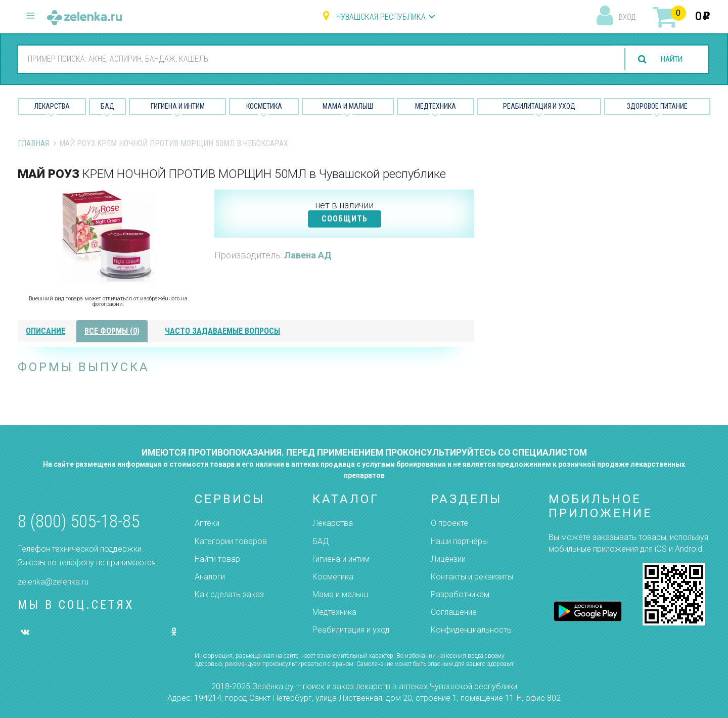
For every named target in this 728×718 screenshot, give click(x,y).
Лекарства (52, 106)
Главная (33, 143)
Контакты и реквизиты (472, 577)
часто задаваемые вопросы (222, 331)
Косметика (264, 106)
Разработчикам (460, 594)
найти (669, 59)
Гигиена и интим (341, 559)
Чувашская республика (381, 17)
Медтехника (436, 106)
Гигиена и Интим (178, 106)
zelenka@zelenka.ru (53, 582)
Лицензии (448, 559)
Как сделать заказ (229, 594)
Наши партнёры (459, 541)
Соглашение (454, 612)
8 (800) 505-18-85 (79, 522)
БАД (107, 106)
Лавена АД (308, 255)
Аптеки (207, 523)
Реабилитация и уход (539, 106)
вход (627, 17)
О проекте (449, 523)
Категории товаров (231, 541)
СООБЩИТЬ (345, 219)
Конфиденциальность (471, 630)
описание (45, 331)
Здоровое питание (657, 106)
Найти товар (217, 559)
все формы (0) (112, 331)
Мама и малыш (348, 106)
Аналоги (210, 577)
